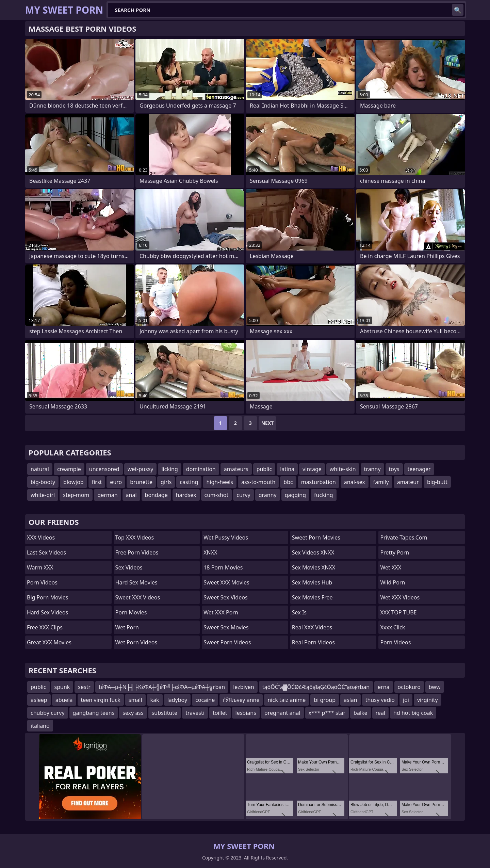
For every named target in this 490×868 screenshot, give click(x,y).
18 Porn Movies (223, 567)
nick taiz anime (287, 700)
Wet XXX (391, 567)
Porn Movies (131, 612)
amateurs (236, 469)
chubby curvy (48, 713)
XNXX (210, 552)
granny (268, 495)
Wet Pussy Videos (226, 537)
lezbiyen (244, 687)
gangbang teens (94, 713)
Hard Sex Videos (47, 612)
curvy (243, 495)
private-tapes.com (404, 537)
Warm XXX (40, 567)
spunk (62, 687)
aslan (350, 700)
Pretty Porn (395, 552)
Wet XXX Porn (221, 612)
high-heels (220, 482)
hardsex (186, 495)
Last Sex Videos (46, 552)
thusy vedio (380, 700)
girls (166, 482)
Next (268, 423)
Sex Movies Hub (312, 582)
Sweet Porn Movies (316, 537)
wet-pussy (141, 469)
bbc (288, 482)
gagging (295, 495)
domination (201, 469)
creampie (69, 469)
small (135, 700)
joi (406, 700)
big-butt (437, 482)
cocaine (205, 700)
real (380, 713)
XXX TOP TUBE (398, 612)
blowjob (73, 482)
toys (394, 469)
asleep (39, 700)
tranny (372, 469)
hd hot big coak (413, 713)
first (97, 482)
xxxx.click (393, 627)
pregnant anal (282, 713)
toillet (220, 713)
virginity (428, 700)
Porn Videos (42, 582)
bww (435, 687)
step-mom (76, 495)
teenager (419, 469)
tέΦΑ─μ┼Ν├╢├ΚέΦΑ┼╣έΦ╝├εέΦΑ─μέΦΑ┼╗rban (162, 687)
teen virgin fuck (101, 700)
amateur (408, 482)
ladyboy (177, 700)
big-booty (43, 482)
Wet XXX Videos (400, 597)
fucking (323, 495)
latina (287, 469)
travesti (195, 713)
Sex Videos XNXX (313, 552)
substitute (165, 713)
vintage (312, 469)
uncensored (104, 469)
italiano (40, 726)
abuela (64, 700)
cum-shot (217, 495)
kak (155, 700)
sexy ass (133, 713)
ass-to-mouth (258, 482)
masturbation (318, 482)
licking (169, 469)
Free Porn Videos (137, 552)
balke (361, 713)
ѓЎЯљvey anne (241, 700)
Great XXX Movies (49, 642)
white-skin (343, 469)
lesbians (246, 713)
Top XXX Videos (135, 537)
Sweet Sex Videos (225, 597)
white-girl (43, 495)
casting (189, 482)
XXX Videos (41, 537)
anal (131, 495)
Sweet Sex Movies (226, 627)
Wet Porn (127, 627)
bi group (325, 700)
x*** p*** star (327, 713)
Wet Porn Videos (136, 642)
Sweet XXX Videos (138, 597)
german (107, 495)
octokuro (409, 687)
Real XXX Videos (312, 627)
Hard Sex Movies (136, 582)
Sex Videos (129, 567)
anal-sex (355, 482)
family (381, 482)
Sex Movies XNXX (314, 567)
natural (40, 469)
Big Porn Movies (47, 597)
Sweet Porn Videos (227, 642)
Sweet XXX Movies (226, 582)
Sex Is (299, 612)
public (264, 469)
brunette (141, 482)
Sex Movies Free (312, 597)
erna (384, 687)
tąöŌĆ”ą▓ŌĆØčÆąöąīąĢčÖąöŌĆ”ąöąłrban (316, 687)
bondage (156, 495)
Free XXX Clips (45, 627)
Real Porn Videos (313, 642)
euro (116, 482)
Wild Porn (393, 582)
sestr (84, 687)
